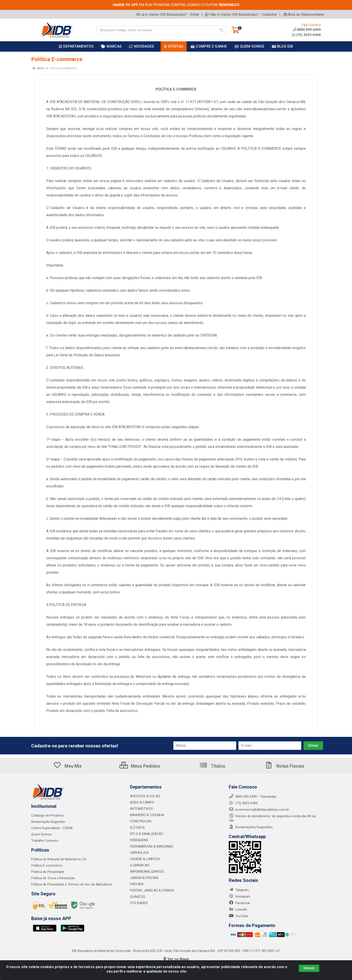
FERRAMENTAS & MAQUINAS (152, 846)
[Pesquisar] (222, 30)
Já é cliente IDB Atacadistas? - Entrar (168, 14)
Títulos (212, 766)
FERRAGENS (139, 840)
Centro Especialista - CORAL (52, 828)
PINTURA (137, 884)
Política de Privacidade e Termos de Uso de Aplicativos (72, 884)
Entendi (309, 968)
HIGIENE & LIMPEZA (145, 859)
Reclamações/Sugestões (251, 827)
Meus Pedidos (140, 766)
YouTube (239, 916)
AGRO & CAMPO (142, 802)
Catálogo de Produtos (47, 815)
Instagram (240, 896)
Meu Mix (67, 766)
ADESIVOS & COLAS (145, 796)
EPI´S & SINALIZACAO (147, 834)
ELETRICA (137, 828)
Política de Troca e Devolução (53, 878)
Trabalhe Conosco (45, 841)
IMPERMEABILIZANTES (147, 872)
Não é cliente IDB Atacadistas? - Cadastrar (241, 14)
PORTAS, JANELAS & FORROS (152, 890)
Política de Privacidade (48, 872)
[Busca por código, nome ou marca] (157, 30)
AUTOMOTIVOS (141, 809)
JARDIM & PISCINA (144, 878)
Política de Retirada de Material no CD (59, 859)
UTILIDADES (139, 903)
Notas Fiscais (285, 766)
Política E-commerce (47, 865)
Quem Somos (41, 834)
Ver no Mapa (176, 959)
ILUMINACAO (140, 865)
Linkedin (238, 910)
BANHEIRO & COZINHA (147, 815)
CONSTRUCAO (141, 821)
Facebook (239, 903)
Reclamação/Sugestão (48, 822)
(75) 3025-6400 (306, 35)
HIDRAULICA (139, 853)
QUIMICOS (138, 897)
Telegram (239, 890)
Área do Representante (304, 14)
